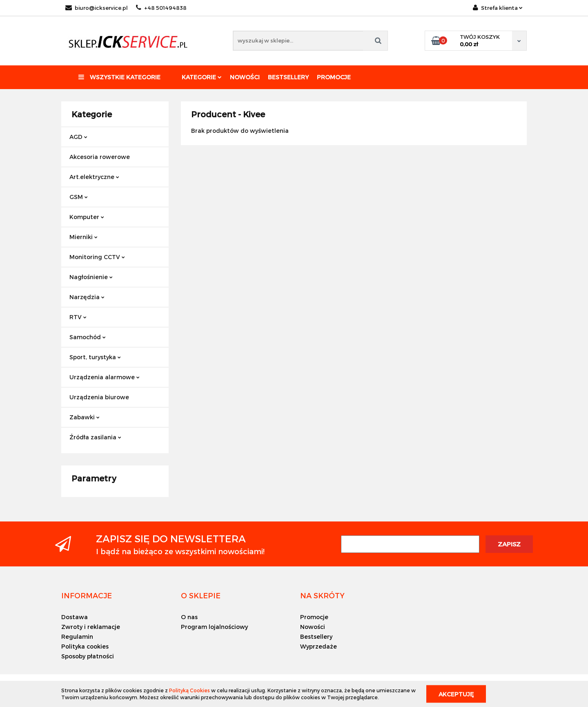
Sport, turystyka (95, 357)
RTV (78, 317)
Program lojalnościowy (214, 627)
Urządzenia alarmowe (105, 377)
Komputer (87, 217)
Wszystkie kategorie (119, 77)
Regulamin (77, 637)
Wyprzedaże (318, 646)
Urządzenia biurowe (99, 397)
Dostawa (75, 617)
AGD (78, 137)
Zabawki (85, 417)
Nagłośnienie (91, 277)
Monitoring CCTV (97, 257)
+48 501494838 (161, 8)
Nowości (245, 77)
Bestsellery (288, 77)
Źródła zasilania (95, 437)
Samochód (88, 337)
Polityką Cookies (189, 690)
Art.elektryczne (94, 177)
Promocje (334, 77)
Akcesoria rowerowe (100, 157)
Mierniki (84, 237)
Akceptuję (456, 694)
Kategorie (202, 77)
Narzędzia (87, 297)
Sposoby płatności (88, 656)
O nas (189, 617)
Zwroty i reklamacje (91, 627)
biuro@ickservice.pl (97, 8)
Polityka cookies (85, 646)
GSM (79, 197)
